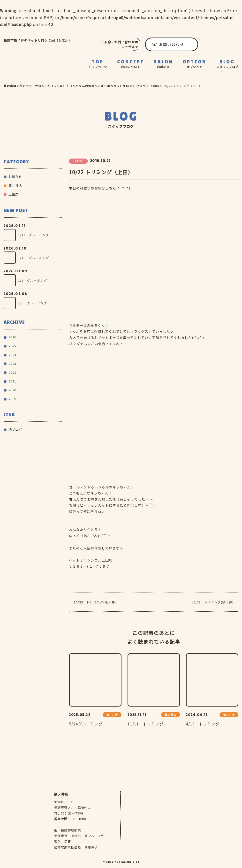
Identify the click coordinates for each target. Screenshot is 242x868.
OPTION (195, 64)
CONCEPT (131, 64)
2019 (12, 399)
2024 (12, 355)
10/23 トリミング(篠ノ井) (212, 602)
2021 (12, 381)
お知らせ (15, 177)
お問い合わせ (172, 44)
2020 (12, 390)
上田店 (14, 194)
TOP (98, 64)
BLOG (227, 64)
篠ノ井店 (15, 186)
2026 (12, 337)
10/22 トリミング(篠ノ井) (95, 602)
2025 (12, 346)
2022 (12, 372)
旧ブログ (15, 430)
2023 (12, 363)
